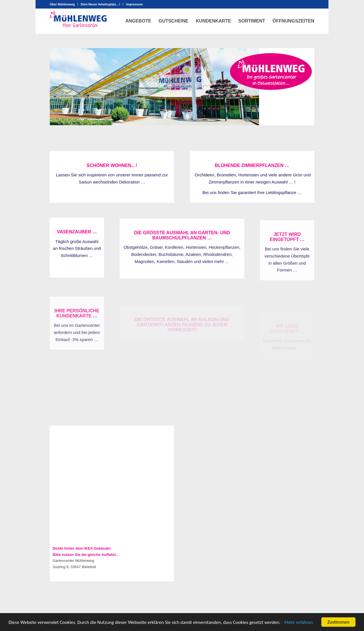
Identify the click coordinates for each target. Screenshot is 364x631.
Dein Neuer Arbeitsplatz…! (100, 4)
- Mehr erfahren (297, 622)
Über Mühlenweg (62, 4)
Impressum (134, 4)
